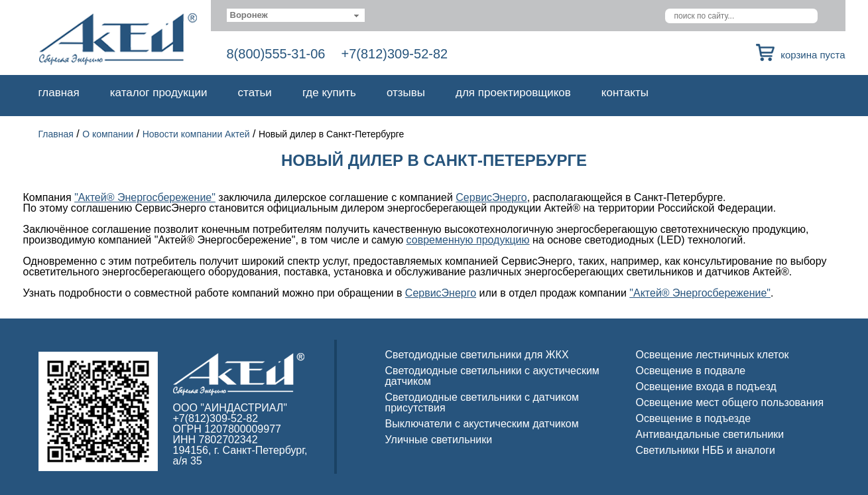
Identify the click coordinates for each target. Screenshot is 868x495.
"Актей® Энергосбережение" (145, 197)
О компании (108, 134)
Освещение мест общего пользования (730, 402)
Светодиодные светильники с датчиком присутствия (482, 402)
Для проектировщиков (513, 93)
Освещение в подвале (691, 371)
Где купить (329, 93)
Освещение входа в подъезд (706, 387)
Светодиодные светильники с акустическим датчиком (492, 376)
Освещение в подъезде (694, 418)
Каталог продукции (159, 93)
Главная (59, 93)
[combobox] (296, 15)
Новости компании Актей (196, 134)
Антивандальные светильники (710, 434)
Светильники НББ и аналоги (706, 450)
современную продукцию (468, 240)
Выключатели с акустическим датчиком (482, 424)
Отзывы (406, 93)
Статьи (255, 93)
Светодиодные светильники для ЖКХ (477, 355)
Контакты (625, 93)
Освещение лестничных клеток (713, 355)
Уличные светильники (439, 440)
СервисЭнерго (491, 197)
